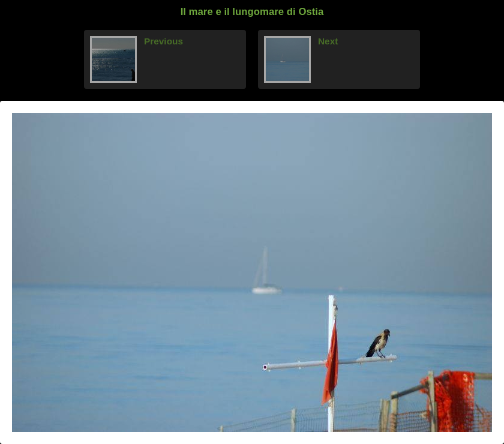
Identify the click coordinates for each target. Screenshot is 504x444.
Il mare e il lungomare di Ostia (252, 12)
